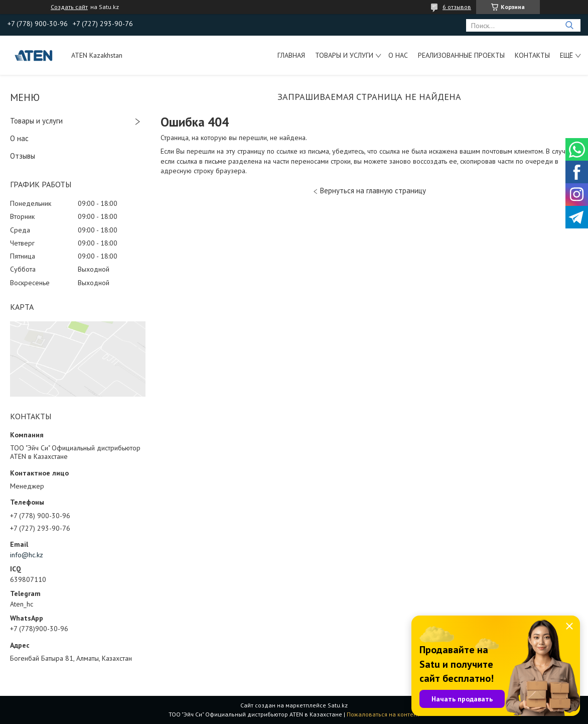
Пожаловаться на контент (383, 714)
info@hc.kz (27, 555)
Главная (291, 55)
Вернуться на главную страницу (373, 191)
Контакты (532, 55)
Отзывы (23, 156)
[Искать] (569, 25)
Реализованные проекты (461, 55)
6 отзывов (457, 7)
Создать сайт (69, 7)
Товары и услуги (344, 55)
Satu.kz (338, 705)
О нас (398, 55)
